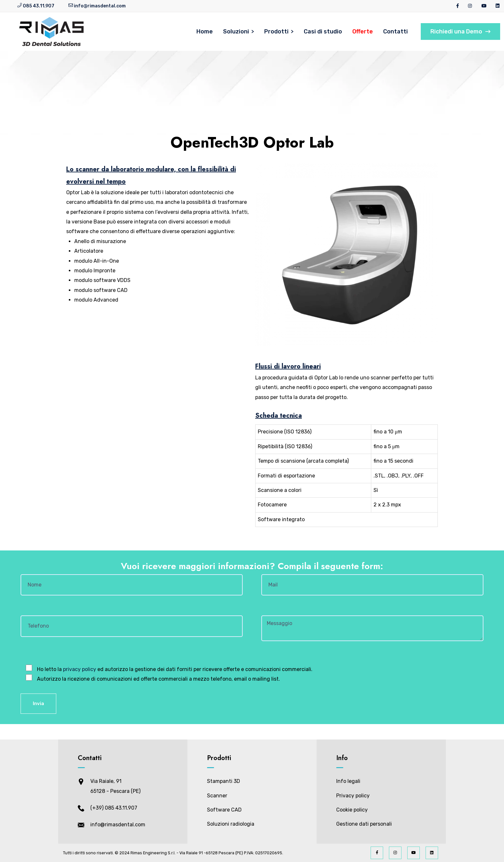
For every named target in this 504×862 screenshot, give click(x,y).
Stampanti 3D (224, 781)
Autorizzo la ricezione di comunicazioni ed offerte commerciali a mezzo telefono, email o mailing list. (158, 679)
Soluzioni (236, 32)
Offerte (363, 32)
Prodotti (276, 32)
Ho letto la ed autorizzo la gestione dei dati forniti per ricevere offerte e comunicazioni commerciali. (174, 669)
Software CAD (224, 810)
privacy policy (80, 669)
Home (205, 32)
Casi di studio (323, 32)
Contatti (396, 32)
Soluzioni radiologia (231, 824)
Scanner (217, 796)
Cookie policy (352, 810)
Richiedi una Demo (460, 32)
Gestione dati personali (364, 824)
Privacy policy (353, 796)
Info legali (348, 781)
